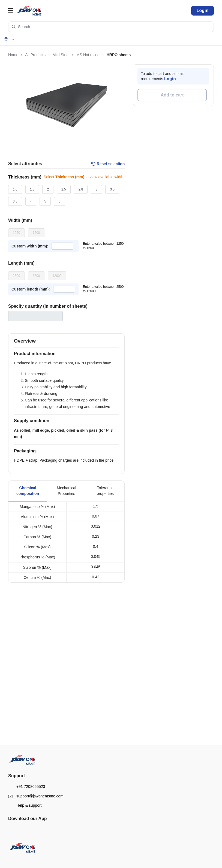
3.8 (15, 201)
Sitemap (17, 689)
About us (17, 674)
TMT (14, 647)
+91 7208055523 (27, 780)
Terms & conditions (25, 716)
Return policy (20, 731)
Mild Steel (18, 632)
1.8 (32, 189)
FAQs (15, 758)
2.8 (81, 189)
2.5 (64, 189)
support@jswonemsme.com (36, 790)
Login (203, 10)
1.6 (15, 189)
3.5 (112, 189)
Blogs (15, 682)
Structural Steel (22, 640)
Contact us (19, 750)
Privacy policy (21, 723)
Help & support (25, 799)
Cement (17, 655)
